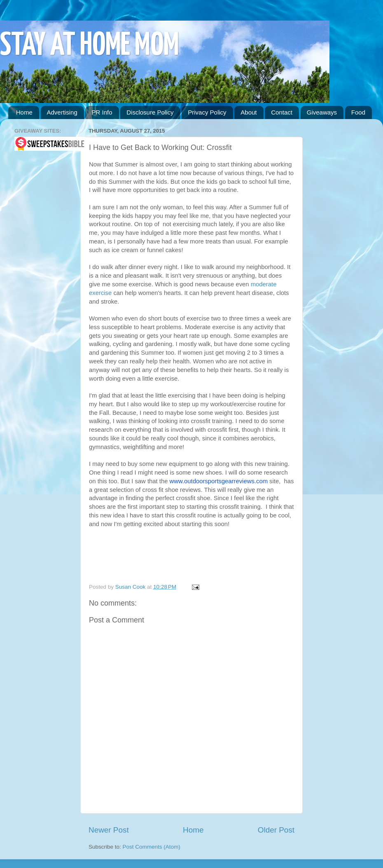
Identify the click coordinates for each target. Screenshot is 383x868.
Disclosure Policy (150, 112)
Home (24, 112)
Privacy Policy (207, 112)
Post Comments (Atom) (152, 847)
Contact (282, 112)
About (249, 112)
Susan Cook (131, 587)
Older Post (276, 830)
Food (358, 112)
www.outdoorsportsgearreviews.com (219, 481)
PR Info (102, 112)
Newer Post (109, 830)
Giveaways (322, 112)
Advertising (62, 112)
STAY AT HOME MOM (90, 46)
